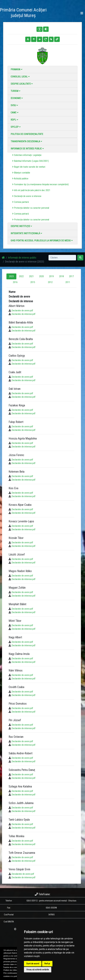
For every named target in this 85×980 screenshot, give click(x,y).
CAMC (15, 113)
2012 (50, 282)
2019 (51, 276)
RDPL (14, 120)
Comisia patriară (21, 214)
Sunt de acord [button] (33, 964)
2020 (41, 276)
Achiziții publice (20, 179)
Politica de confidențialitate (27, 134)
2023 (11, 276)
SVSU (14, 105)
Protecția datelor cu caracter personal (31, 208)
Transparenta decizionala (26, 141)
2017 (71, 276)
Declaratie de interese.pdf (23, 314)
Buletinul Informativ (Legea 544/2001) (31, 161)
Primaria (17, 69)
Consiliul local (20, 77)
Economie (17, 98)
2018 (61, 276)
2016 (15, 282)
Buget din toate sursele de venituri (29, 167)
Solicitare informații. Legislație (27, 155)
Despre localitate (22, 84)
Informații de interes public (27, 149)
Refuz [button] (47, 964)
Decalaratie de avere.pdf (23, 874)
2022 (21, 276)
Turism (15, 91)
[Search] (62, 258)
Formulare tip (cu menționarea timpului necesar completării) (40, 184)
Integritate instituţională (26, 233)
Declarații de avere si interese (27, 196)
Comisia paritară (21, 202)
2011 (68, 282)
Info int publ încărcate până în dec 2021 (31, 190)
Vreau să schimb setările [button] (38, 970)
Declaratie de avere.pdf (22, 311)
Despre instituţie (21, 226)
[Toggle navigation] (82, 13)
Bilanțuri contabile (21, 173)
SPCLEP (16, 127)
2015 (33, 282)
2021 (31, 276)
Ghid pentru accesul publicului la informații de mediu (42, 241)
